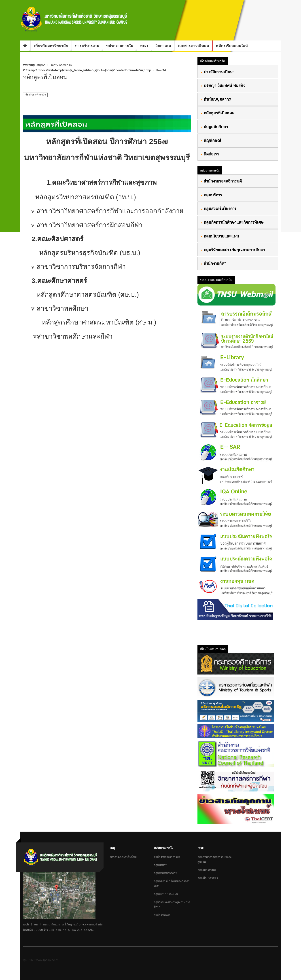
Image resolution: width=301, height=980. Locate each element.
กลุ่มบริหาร (211, 195)
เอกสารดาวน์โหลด (195, 47)
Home (25, 46)
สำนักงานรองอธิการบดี (221, 181)
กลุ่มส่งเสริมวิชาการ (218, 208)
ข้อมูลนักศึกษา (214, 127)
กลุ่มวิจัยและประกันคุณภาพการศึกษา (233, 250)
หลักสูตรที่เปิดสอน (217, 113)
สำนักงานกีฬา (213, 263)
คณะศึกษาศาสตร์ (208, 878)
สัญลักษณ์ (211, 140)
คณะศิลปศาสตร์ (207, 870)
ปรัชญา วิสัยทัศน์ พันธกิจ (223, 85)
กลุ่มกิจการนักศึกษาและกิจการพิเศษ (232, 222)
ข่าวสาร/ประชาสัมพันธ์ (123, 857)
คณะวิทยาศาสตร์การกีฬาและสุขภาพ (214, 859)
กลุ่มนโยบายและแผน (220, 236)
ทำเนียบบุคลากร (216, 99)
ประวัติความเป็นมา (217, 72)
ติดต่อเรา (210, 154)
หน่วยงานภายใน (122, 47)
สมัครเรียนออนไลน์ (232, 46)
